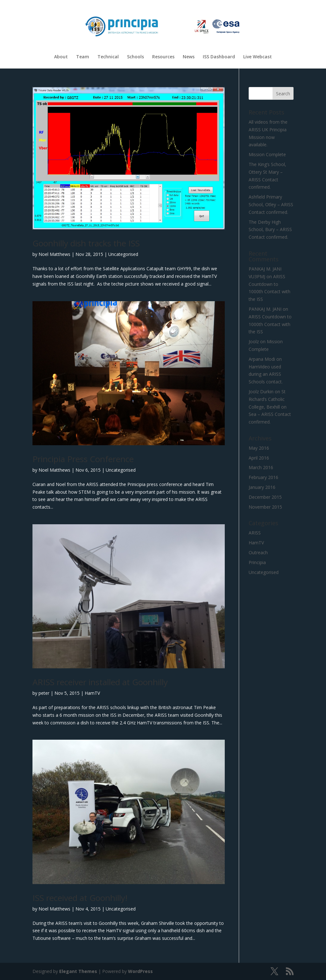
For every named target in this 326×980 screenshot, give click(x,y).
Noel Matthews (54, 254)
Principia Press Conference (83, 459)
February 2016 (263, 477)
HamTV (92, 693)
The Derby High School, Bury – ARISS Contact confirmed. (270, 230)
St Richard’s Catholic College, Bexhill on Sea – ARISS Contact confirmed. (270, 407)
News (189, 57)
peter (44, 693)
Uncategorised (123, 254)
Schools (135, 57)
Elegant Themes (78, 971)
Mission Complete (267, 154)
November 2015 (265, 507)
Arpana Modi (262, 359)
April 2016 (259, 458)
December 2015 (265, 497)
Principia (257, 562)
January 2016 (262, 487)
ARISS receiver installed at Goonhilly (100, 682)
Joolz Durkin (261, 392)
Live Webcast (258, 57)
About (61, 57)
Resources (163, 57)
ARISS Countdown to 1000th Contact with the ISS (270, 324)
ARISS (255, 533)
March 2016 (261, 467)
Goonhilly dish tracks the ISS (86, 243)
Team (83, 57)
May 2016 (259, 448)
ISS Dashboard (219, 57)
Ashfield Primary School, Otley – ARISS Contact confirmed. (271, 204)
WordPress (140, 971)
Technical (108, 57)
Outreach (258, 552)
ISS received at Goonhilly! (80, 898)
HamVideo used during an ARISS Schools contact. (266, 374)
